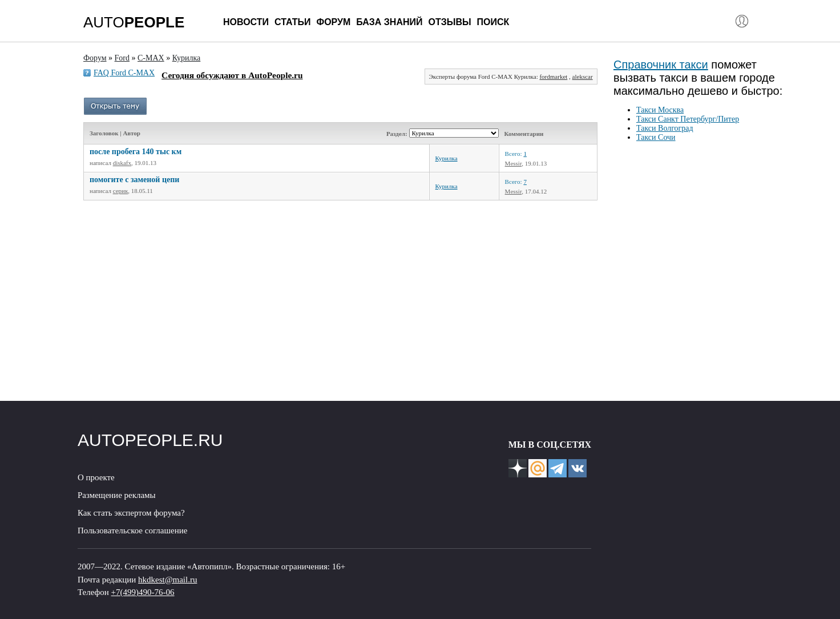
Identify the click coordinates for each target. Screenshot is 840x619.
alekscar (583, 77)
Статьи (292, 22)
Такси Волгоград (665, 128)
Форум (333, 22)
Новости (246, 22)
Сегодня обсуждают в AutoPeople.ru (232, 75)
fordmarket (553, 77)
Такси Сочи (656, 137)
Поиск (493, 22)
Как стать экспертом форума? (131, 513)
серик (121, 191)
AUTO (134, 22)
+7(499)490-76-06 (143, 592)
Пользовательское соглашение (132, 530)
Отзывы (449, 22)
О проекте (96, 477)
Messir (514, 163)
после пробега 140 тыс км (136, 152)
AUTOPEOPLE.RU (150, 440)
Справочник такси (661, 65)
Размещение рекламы (117, 495)
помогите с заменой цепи (134, 180)
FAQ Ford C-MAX (124, 73)
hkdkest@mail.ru (167, 580)
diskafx (122, 163)
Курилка (447, 158)
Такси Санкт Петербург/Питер (688, 119)
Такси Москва (660, 110)
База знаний (389, 22)
